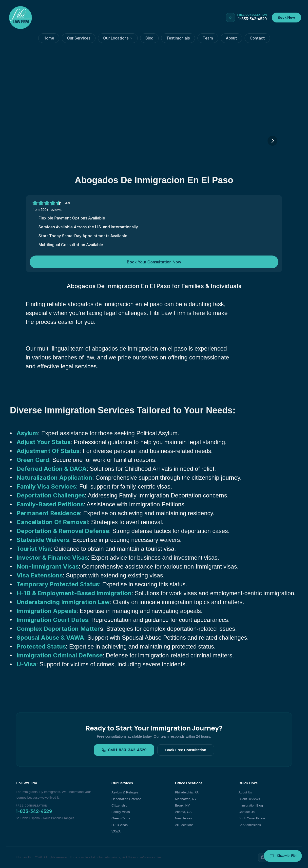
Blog (149, 38)
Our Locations (118, 38)
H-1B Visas (120, 825)
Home (49, 38)
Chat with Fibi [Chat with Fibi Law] (283, 856)
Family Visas (121, 812)
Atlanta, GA (183, 812)
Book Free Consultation (186, 750)
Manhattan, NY (186, 799)
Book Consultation (252, 818)
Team (208, 38)
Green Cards (121, 818)
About (231, 38)
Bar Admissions (250, 825)
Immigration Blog (251, 805)
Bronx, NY (182, 805)
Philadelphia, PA (187, 792)
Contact (257, 38)
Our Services (79, 38)
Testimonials (178, 38)
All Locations (184, 825)
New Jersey (183, 818)
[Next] (272, 141)
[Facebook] (263, 857)
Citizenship (119, 805)
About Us (245, 792)
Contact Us (247, 812)
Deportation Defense (126, 799)
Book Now (286, 18)
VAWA (116, 831)
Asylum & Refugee (125, 792)
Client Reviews (249, 799)
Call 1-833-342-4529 (124, 750)
